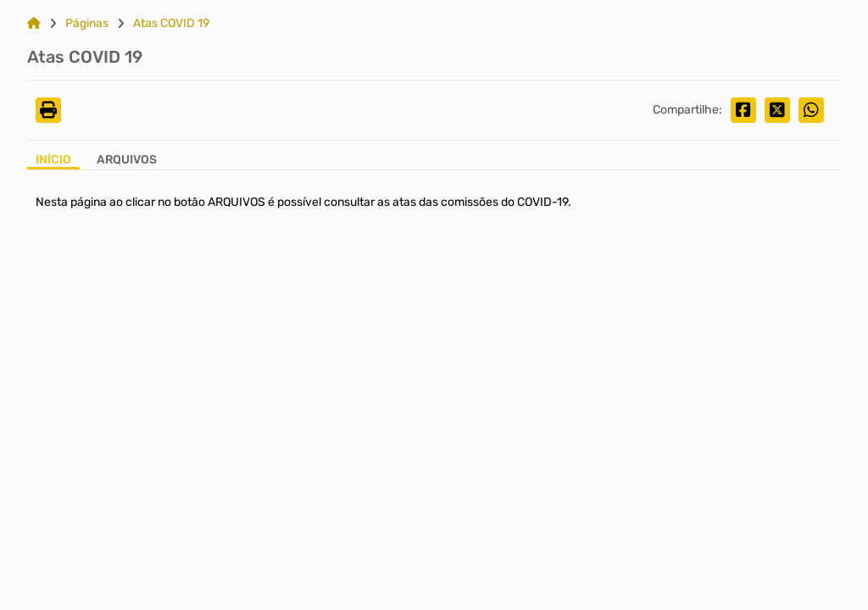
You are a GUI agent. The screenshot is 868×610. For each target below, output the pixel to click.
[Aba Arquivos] (127, 161)
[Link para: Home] (34, 24)
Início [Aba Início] (53, 160)
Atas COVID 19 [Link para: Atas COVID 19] (171, 24)
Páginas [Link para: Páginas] (87, 24)
